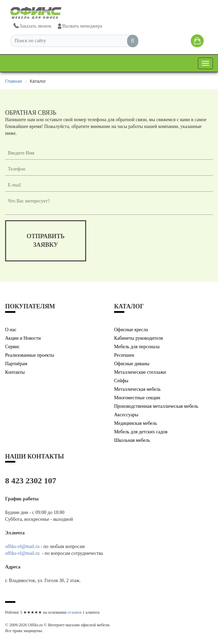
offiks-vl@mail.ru (22, 546)
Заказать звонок (32, 26)
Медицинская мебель (136, 423)
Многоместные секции (137, 398)
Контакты (15, 372)
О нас (11, 330)
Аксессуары (126, 415)
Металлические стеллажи (140, 372)
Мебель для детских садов (141, 432)
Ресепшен (124, 355)
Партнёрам (16, 364)
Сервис (12, 347)
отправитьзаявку (46, 241)
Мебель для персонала (137, 347)
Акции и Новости (23, 338)
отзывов (74, 612)
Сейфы (121, 381)
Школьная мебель (132, 440)
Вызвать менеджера (80, 26)
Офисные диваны (132, 364)
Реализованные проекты (30, 355)
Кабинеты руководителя (138, 338)
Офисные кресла (131, 330)
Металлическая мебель (137, 389)
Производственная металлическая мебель (156, 406)
